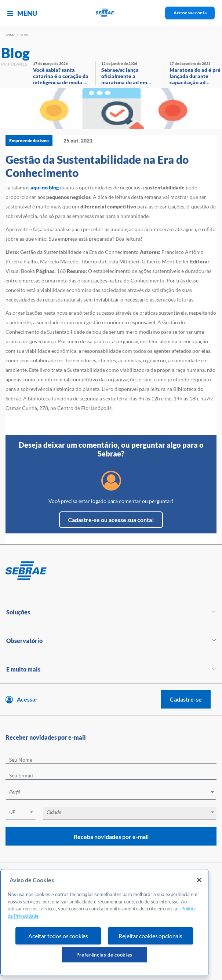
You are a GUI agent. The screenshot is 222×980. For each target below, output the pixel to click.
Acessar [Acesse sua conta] (27, 699)
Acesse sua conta (190, 13)
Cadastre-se (186, 699)
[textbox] (115, 792)
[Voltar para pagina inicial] (111, 571)
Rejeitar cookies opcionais (150, 936)
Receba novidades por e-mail (111, 837)
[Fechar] (199, 880)
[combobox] (111, 793)
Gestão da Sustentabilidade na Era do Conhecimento (97, 166)
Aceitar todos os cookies (58, 936)
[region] (104, 922)
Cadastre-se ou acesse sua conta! (111, 520)
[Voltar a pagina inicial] (111, 13)
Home (10, 35)
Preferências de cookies (104, 955)
